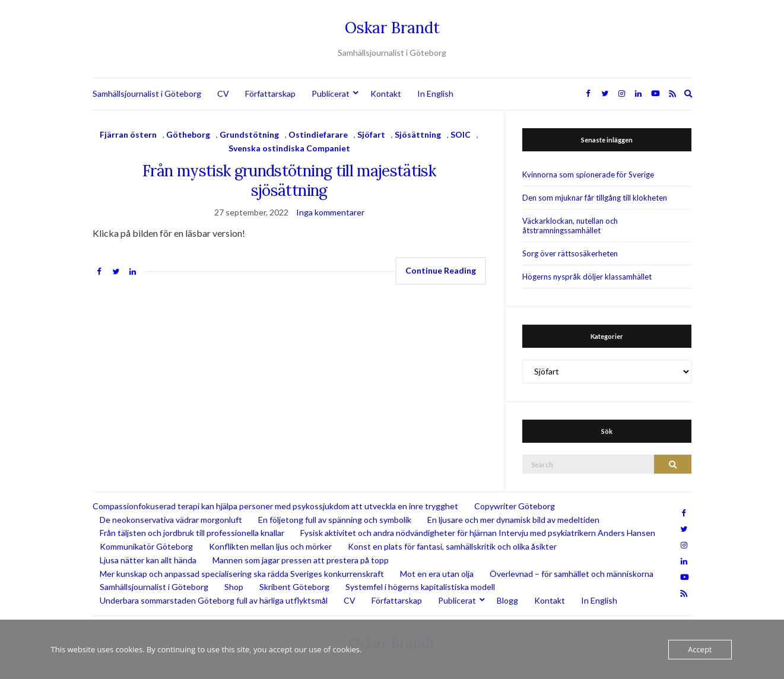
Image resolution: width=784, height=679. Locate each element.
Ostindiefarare (318, 134)
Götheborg (188, 134)
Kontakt (386, 93)
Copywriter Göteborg (515, 506)
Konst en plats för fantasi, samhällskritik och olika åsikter (452, 546)
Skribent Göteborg (294, 587)
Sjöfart (371, 134)
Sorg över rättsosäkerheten (570, 253)
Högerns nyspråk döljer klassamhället (587, 277)
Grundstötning (249, 134)
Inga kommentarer (330, 212)
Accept (700, 649)
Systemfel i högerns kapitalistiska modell (420, 587)
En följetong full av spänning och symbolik (335, 520)
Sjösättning (418, 134)
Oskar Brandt (392, 28)
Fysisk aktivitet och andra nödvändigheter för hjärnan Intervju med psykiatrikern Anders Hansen (478, 533)
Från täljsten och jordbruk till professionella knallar (192, 533)
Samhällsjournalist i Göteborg (147, 93)
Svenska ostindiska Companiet (289, 148)
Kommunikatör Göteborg (146, 546)
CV (223, 93)
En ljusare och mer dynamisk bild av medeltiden (513, 520)
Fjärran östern (128, 134)
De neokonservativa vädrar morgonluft (171, 520)
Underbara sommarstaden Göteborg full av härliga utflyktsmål (214, 600)
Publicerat (331, 93)
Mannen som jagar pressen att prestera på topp (301, 560)
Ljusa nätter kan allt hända (148, 560)
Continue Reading (441, 270)
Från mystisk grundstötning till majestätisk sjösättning (289, 180)
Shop (234, 587)
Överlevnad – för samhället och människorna (572, 574)
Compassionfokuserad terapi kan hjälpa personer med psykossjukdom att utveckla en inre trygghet (275, 506)
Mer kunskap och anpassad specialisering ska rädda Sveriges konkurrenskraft (242, 574)
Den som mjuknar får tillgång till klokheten (595, 198)
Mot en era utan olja (437, 574)
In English (435, 93)
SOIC (461, 134)
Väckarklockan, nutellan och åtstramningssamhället (570, 226)
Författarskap (270, 93)
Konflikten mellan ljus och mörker (270, 546)
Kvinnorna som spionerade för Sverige (588, 174)
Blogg (507, 600)
